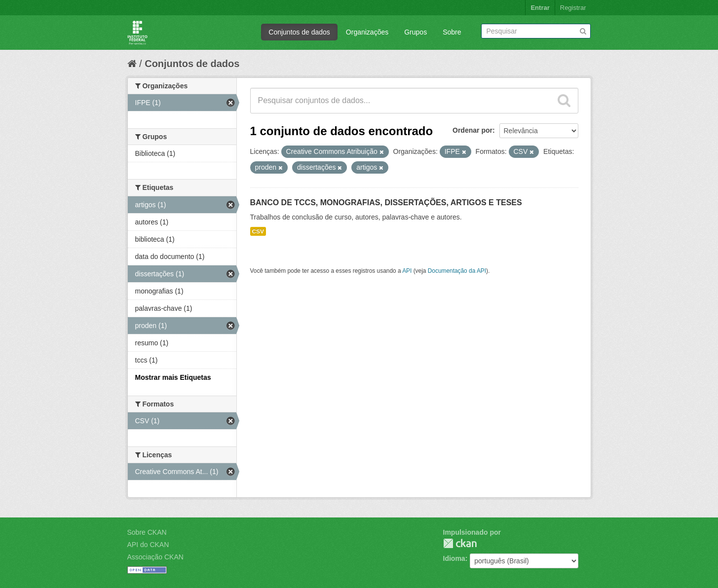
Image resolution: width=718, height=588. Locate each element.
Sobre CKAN (147, 532)
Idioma (454, 558)
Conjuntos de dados (299, 32)
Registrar (573, 8)
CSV (258, 231)
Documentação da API (457, 271)
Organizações (367, 32)
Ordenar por (472, 130)
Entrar (540, 8)
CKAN (460, 543)
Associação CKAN (155, 557)
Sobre (452, 32)
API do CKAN (148, 545)
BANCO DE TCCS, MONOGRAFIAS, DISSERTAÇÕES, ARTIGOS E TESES (386, 202)
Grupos (416, 32)
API (407, 271)
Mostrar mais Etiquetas (173, 377)
